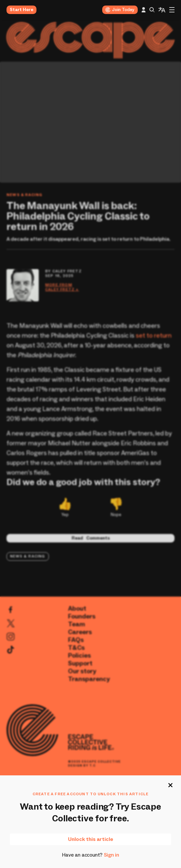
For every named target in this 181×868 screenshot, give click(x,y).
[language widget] (162, 10)
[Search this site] (152, 10)
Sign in (111, 855)
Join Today (120, 10)
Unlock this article (91, 839)
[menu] (172, 10)
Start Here (21, 10)
